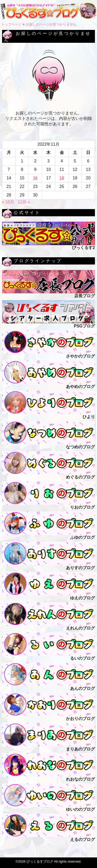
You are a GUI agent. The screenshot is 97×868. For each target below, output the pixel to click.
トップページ (11, 24)
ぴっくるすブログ (40, 861)
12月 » (24, 202)
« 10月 (8, 202)
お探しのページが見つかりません (51, 24)
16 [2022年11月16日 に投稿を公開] (35, 178)
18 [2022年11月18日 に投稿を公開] (62, 178)
